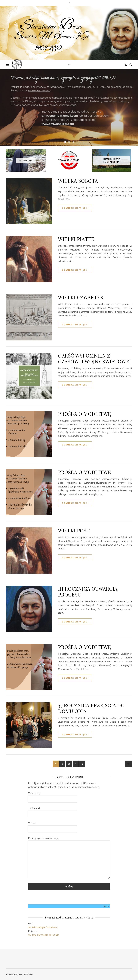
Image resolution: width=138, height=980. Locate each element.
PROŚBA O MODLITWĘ (84, 414)
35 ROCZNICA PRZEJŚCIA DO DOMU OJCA (91, 708)
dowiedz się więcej (75, 208)
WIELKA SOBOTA (78, 181)
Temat (53, 826)
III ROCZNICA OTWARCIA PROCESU (88, 591)
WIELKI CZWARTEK (81, 297)
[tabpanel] (69, 108)
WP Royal (28, 974)
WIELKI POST (74, 530)
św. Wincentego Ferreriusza (43, 927)
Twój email (53, 811)
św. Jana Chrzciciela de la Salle (44, 935)
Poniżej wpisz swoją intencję (69, 858)
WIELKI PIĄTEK (76, 239)
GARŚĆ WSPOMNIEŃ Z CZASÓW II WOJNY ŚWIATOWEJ (94, 358)
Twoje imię (53, 796)
